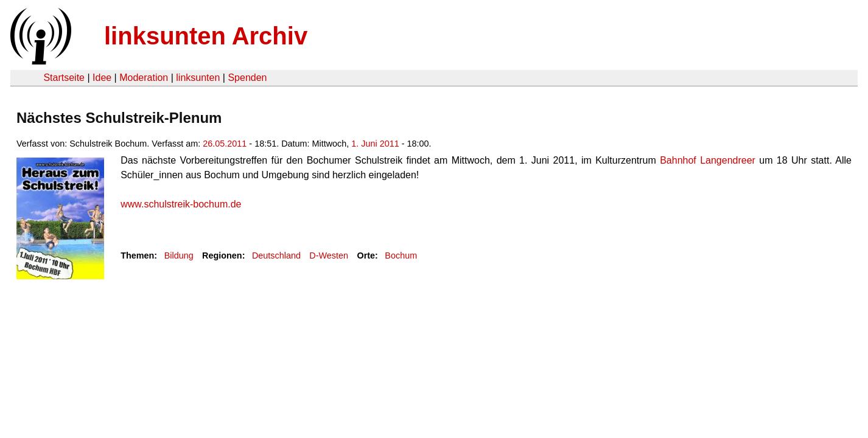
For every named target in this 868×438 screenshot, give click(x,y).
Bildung (179, 255)
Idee (102, 78)
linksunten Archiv (206, 36)
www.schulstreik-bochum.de (181, 204)
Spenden (247, 78)
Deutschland (276, 255)
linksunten (198, 78)
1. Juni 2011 (375, 144)
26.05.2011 (225, 144)
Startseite (64, 78)
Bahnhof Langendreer (708, 160)
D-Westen (329, 255)
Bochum (401, 255)
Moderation (144, 78)
